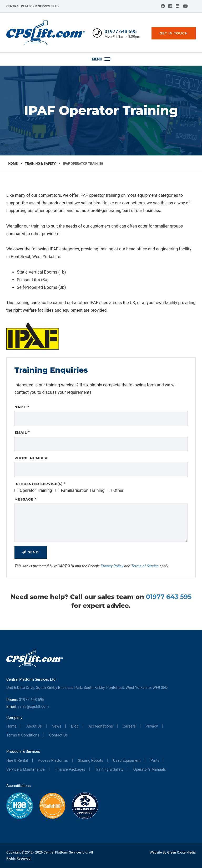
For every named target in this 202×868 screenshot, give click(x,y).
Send (33, 552)
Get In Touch (174, 33)
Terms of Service (145, 566)
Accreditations (101, 726)
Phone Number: (32, 458)
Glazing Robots (90, 761)
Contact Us (59, 735)
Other (116, 490)
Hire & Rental (17, 761)
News (56, 726)
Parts (155, 761)
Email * (22, 433)
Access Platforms (53, 761)
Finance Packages (70, 769)
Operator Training (33, 490)
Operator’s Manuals (150, 769)
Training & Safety (40, 163)
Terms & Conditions (23, 735)
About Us (34, 726)
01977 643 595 (120, 31)
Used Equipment (127, 761)
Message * (25, 499)
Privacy (152, 726)
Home (13, 163)
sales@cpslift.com (33, 707)
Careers (129, 726)
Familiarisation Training (80, 490)
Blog (75, 726)
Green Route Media (181, 852)
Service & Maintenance (26, 769)
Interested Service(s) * (40, 484)
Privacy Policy (112, 566)
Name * (22, 407)
